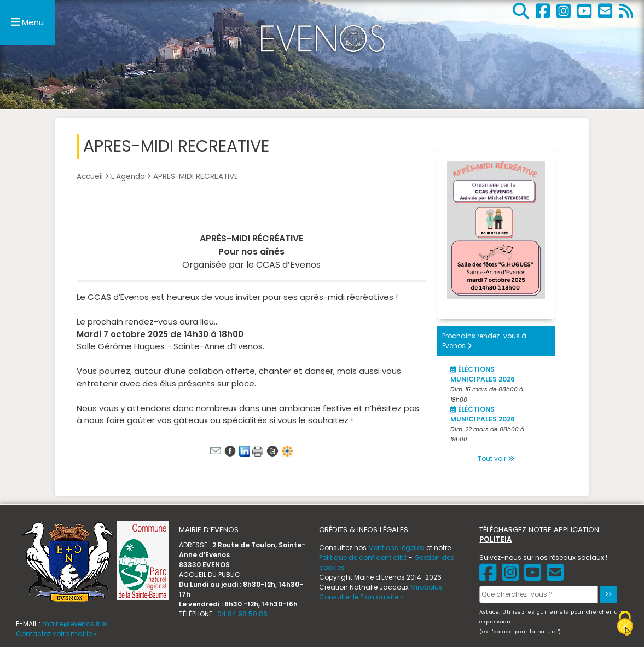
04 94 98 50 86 (242, 614)
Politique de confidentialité (363, 558)
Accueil (90, 177)
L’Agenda (128, 177)
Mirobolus (427, 587)
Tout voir (496, 458)
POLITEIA (495, 539)
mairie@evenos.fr (71, 624)
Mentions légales (396, 548)
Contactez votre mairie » (56, 634)
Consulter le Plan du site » (361, 597)
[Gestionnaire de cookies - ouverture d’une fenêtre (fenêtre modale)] (625, 625)
